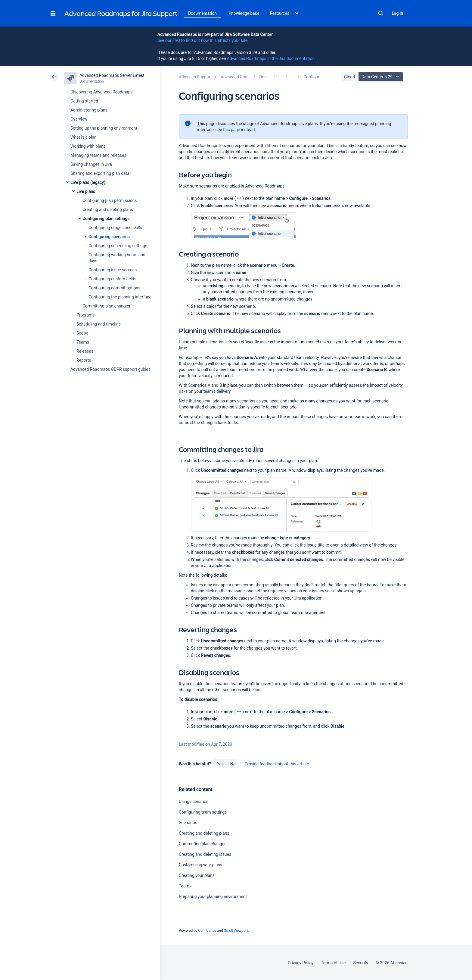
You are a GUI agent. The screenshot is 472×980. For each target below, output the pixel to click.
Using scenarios (194, 802)
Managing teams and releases (98, 155)
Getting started (84, 101)
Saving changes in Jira (91, 164)
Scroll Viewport (236, 931)
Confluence (207, 931)
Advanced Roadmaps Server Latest (112, 75)
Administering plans (89, 110)
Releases (85, 351)
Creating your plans (197, 875)
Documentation (202, 13)
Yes (220, 764)
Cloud (349, 77)
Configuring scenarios (109, 237)
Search (381, 13)
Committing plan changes (106, 306)
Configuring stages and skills (115, 228)
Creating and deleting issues (205, 854)
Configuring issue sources (113, 270)
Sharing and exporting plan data (100, 173)
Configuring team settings (203, 812)
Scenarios (188, 823)
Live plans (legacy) (88, 182)
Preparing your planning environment (213, 896)
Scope (82, 333)
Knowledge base (244, 13)
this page (232, 130)
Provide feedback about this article (277, 764)
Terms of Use (333, 963)
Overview (79, 119)
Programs (85, 315)
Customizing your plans (200, 865)
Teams (83, 342)
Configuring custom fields (112, 279)
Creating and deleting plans (108, 210)
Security (361, 963)
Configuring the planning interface (120, 297)
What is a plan (84, 137)
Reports (84, 360)
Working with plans (88, 146)
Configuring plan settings (106, 219)
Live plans (86, 191)
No (233, 764)
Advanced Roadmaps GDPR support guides (110, 369)
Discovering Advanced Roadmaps (102, 92)
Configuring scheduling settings (118, 246)
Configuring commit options (114, 288)
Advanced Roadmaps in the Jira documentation (271, 58)
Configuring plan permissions (110, 200)
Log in (397, 13)
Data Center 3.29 (382, 77)
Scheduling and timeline (99, 324)
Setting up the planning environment (104, 128)
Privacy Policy (301, 963)
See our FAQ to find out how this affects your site (202, 40)
